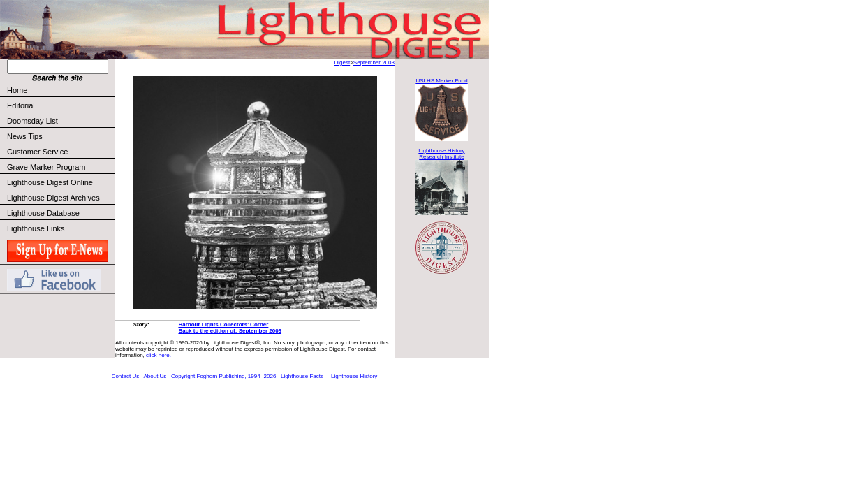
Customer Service (60, 152)
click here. (159, 355)
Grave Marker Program (46, 167)
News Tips (25, 136)
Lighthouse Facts (302, 376)
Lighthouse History (354, 376)
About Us (155, 376)
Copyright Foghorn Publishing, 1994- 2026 (223, 376)
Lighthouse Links (36, 228)
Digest (342, 63)
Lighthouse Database (43, 213)
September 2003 (374, 63)
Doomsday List (32, 121)
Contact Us (126, 376)
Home (17, 90)
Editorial (60, 105)
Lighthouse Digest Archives (53, 198)
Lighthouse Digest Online (50, 182)
